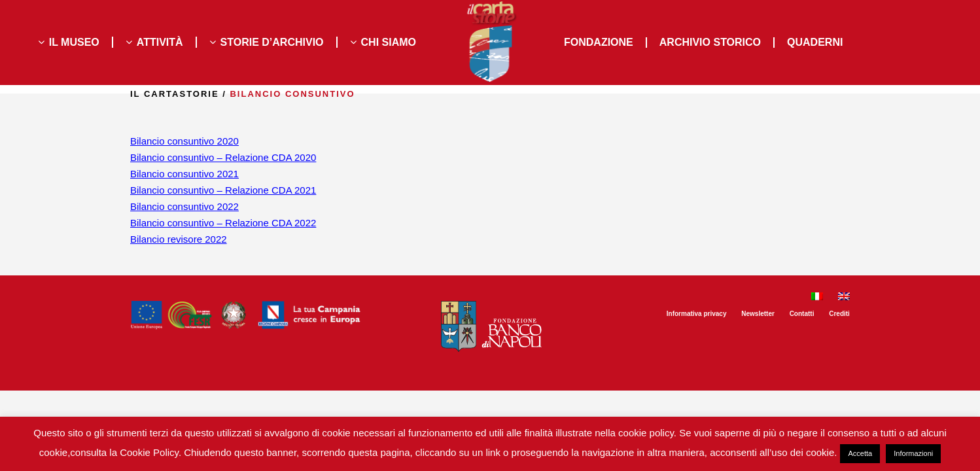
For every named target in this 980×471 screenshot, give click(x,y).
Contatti (802, 314)
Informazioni (913, 453)
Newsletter (758, 314)
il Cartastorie (175, 94)
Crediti (839, 314)
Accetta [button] (860, 453)
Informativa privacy (697, 314)
